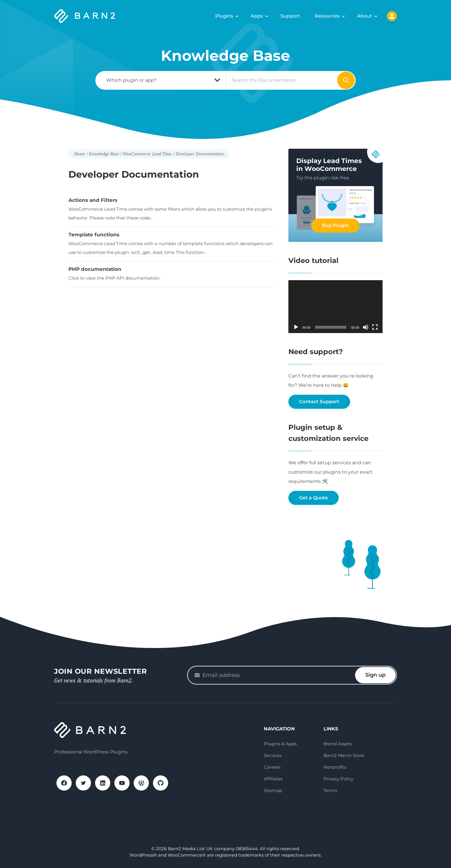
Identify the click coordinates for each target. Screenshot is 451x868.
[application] (335, 307)
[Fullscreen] (375, 327)
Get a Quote (314, 498)
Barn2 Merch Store (344, 755)
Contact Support (319, 402)
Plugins (224, 16)
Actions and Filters (93, 200)
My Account (392, 16)
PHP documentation (95, 269)
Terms (330, 790)
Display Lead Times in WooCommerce (329, 165)
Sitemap (273, 790)
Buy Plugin (335, 225)
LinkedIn (103, 783)
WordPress (141, 783)
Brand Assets (338, 744)
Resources (327, 16)
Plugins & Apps (280, 744)
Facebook (64, 783)
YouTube (122, 783)
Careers (272, 767)
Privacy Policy (338, 779)
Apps (257, 16)
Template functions (94, 235)
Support (290, 16)
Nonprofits (335, 767)
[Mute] (366, 327)
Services (273, 755)
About (365, 16)
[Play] (296, 327)
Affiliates (273, 779)
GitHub (161, 783)
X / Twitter (83, 783)
